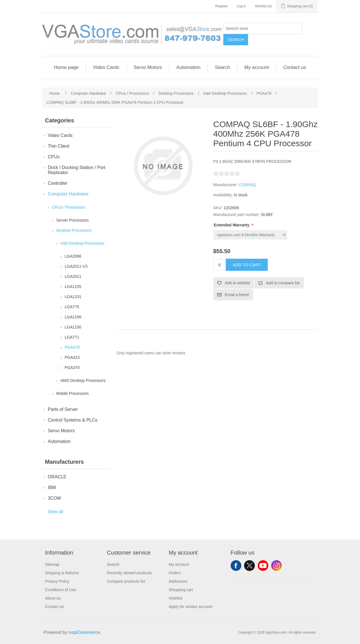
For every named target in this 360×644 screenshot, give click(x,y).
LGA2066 (73, 256)
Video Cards (106, 67)
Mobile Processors (72, 393)
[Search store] (263, 28)
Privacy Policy (57, 581)
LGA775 (72, 307)
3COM (54, 498)
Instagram (276, 566)
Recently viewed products (129, 573)
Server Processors (72, 220)
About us (53, 598)
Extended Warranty (232, 225)
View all (56, 512)
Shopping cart (181, 590)
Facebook (236, 566)
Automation (188, 67)
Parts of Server (63, 409)
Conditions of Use (61, 590)
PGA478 (72, 347)
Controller (58, 183)
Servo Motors (148, 67)
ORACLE (57, 477)
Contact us (295, 67)
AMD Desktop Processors (83, 380)
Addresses (178, 581)
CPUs (54, 157)
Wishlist (175, 598)
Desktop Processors (74, 230)
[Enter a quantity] (220, 265)
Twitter (249, 566)
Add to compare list (283, 283)
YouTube (263, 566)
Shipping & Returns (62, 573)
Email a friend (237, 295)
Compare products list (126, 581)
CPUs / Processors (69, 207)
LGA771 (72, 337)
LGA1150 (73, 327)
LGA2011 (73, 276)
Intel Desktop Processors (82, 243)
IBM (52, 487)
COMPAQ (247, 185)
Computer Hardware (68, 194)
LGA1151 (73, 297)
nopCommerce (84, 632)
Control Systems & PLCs (73, 420)
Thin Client (58, 146)
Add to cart (247, 265)
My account (257, 67)
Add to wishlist (237, 283)
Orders (175, 573)
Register (221, 6)
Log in (241, 6)
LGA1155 (73, 287)
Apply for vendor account (191, 607)
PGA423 (72, 357)
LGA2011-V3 (76, 266)
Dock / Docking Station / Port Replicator (77, 170)
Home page (66, 67)
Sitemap (52, 564)
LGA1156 (73, 317)
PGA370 (72, 368)
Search (236, 40)
